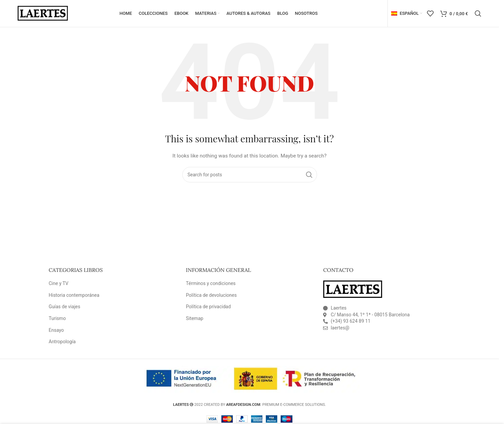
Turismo (57, 318)
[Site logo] (43, 13)
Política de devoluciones (211, 295)
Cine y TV (59, 283)
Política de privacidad (208, 307)
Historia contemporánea (74, 295)
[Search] (478, 13)
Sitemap (195, 318)
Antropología (62, 342)
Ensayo (56, 330)
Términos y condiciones (211, 283)
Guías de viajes (65, 307)
